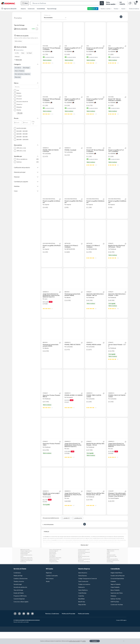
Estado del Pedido (19, 605)
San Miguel (29, 54)
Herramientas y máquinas (22, 75)
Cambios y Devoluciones (21, 591)
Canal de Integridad (19, 611)
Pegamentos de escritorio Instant (113, 562)
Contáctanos (17, 585)
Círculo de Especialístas (117, 591)
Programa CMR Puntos (20, 608)
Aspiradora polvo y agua (112, 568)
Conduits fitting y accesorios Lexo (27, 567)
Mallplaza (113, 608)
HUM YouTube (115, 614)
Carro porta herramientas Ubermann (84, 564)
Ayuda (48, 593)
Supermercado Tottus (117, 605)
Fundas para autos (82, 563)
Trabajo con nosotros (84, 596)
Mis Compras (50, 591)
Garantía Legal (18, 596)
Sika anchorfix (81, 572)
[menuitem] (105, 9)
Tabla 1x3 (80, 570)
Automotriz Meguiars (54, 563)
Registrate (49, 585)
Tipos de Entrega (52, 9)
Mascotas (18, 78)
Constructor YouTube (117, 617)
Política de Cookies (84, 626)
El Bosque (17, 57)
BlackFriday (82, 614)
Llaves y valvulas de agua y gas (55, 562)
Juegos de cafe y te (111, 563)
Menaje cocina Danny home (84, 568)
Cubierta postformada (25, 564)
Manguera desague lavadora (26, 563)
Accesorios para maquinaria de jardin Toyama (27, 571)
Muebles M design (24, 566)
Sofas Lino (80, 567)
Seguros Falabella (116, 596)
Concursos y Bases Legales (21, 614)
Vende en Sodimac (134, 9)
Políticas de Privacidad (69, 626)
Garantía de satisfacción (20, 599)
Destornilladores (53, 566)
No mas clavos (23, 574)
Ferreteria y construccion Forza (113, 572)
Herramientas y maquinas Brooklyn (56, 570)
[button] (67, 3)
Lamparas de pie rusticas (54, 571)
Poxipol (108, 570)
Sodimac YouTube (116, 611)
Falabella (113, 593)
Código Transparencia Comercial (88, 591)
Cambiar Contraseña (52, 588)
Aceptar (95, 641)
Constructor (31, 9)
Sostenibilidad (41, 9)
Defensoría (81, 599)
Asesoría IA (93, 9)
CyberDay (81, 608)
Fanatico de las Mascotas (118, 588)
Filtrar (33, 123)
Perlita (108, 566)
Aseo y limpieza (19, 72)
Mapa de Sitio (82, 617)
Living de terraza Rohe (54, 574)
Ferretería (18, 68)
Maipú (23, 54)
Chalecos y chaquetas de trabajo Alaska (84, 571)
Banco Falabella (115, 602)
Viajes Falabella (115, 599)
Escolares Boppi (110, 574)
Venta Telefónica (83, 602)
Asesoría (23, 9)
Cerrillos (17, 54)
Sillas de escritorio (53, 572)
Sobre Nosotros (83, 585)
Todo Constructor (83, 593)
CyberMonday (82, 605)
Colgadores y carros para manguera (27, 572)
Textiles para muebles (111, 567)
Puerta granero (52, 567)
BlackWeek (81, 611)
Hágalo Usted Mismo (116, 585)
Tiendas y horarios (19, 593)
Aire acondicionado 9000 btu (84, 574)
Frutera (108, 564)
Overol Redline (52, 568)
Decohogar (26, 68)
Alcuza (22, 568)
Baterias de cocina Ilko (25, 562)
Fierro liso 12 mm (82, 566)
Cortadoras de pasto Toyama (84, 562)
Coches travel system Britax (112, 571)
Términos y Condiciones (52, 626)
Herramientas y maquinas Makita (27, 570)
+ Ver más (20, 114)
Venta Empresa (83, 588)
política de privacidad (75, 641)
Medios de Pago (18, 588)
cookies (84, 641)
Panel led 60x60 (53, 564)
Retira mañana (18, 42)
